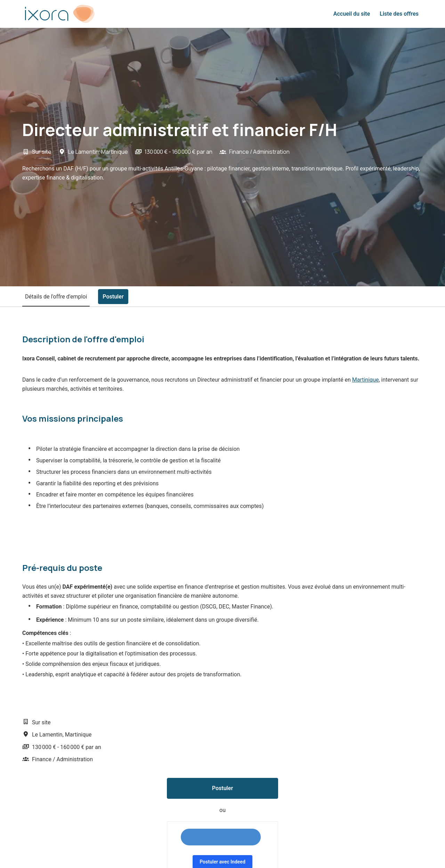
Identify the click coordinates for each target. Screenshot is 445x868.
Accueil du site (352, 14)
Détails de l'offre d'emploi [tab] (56, 297)
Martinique (366, 380)
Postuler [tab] (113, 297)
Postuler (222, 788)
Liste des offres (399, 14)
